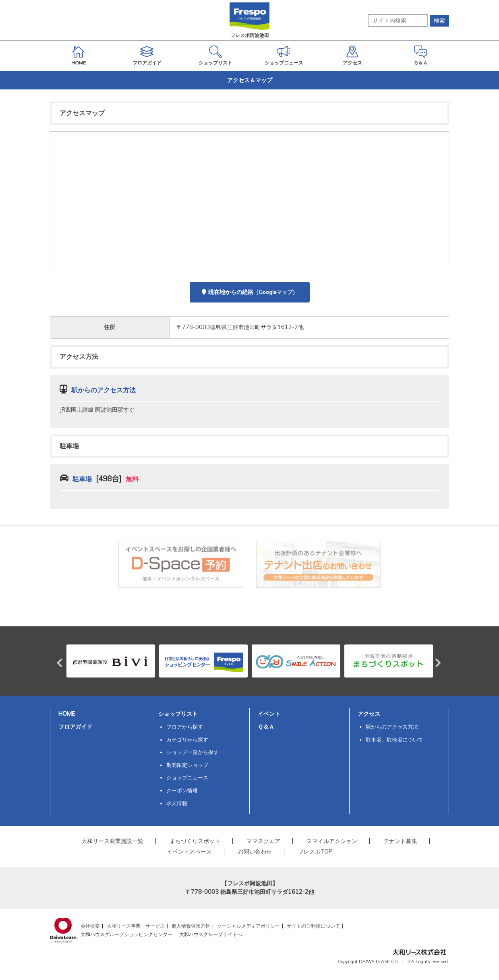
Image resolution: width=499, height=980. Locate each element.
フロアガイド (75, 727)
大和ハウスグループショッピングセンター (126, 934)
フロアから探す (185, 727)
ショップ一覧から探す (193, 752)
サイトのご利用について (313, 926)
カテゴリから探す (187, 740)
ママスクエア (263, 841)
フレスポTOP (315, 852)
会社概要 (90, 926)
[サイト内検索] (398, 21)
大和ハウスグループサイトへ (211, 934)
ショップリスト (178, 714)
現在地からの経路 (250, 292)
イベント (269, 714)
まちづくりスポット (195, 841)
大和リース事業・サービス (136, 926)
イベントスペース (189, 852)
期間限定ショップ (187, 765)
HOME (67, 714)
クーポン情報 (182, 790)
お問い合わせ (255, 852)
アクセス (369, 714)
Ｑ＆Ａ (266, 727)
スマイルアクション (332, 841)
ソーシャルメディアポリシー (248, 926)
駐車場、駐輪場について (394, 740)
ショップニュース (187, 777)
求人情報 (177, 803)
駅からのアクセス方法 (392, 727)
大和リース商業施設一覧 (112, 841)
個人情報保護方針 (191, 926)
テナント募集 (400, 841)
